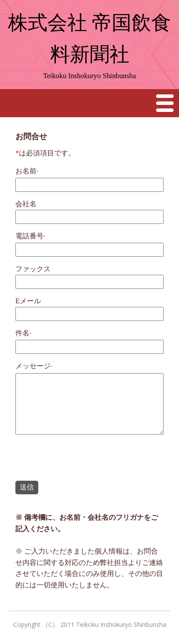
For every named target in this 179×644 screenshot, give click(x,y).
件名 (22, 333)
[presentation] (82, 459)
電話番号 (29, 236)
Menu (165, 103)
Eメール (28, 301)
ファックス (33, 269)
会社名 (26, 204)
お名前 (26, 171)
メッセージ (33, 366)
